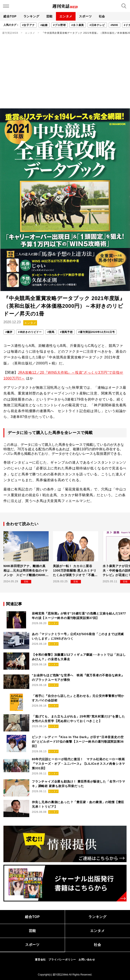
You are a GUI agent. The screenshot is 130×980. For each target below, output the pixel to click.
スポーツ (85, 16)
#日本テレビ (97, 25)
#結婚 (44, 25)
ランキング (31, 16)
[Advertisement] (65, 76)
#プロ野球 (60, 25)
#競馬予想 (66, 332)
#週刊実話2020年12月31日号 (97, 332)
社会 (102, 16)
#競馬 (51, 332)
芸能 (50, 16)
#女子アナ (29, 25)
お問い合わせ (87, 960)
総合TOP (10, 16)
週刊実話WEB (10, 33)
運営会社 (40, 960)
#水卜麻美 (78, 25)
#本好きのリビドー (30, 332)
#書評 (9, 332)
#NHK (115, 25)
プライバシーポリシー (62, 960)
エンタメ (66, 16)
